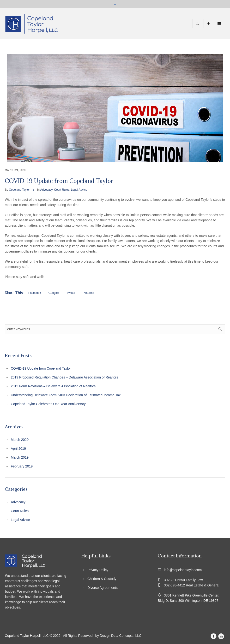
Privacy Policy (98, 570)
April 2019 (18, 449)
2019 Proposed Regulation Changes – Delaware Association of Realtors (64, 377)
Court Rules (62, 190)
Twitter (71, 293)
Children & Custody (102, 579)
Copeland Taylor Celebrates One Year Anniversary (48, 404)
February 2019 (22, 466)
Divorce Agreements (103, 588)
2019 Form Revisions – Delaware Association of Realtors (53, 386)
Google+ (54, 293)
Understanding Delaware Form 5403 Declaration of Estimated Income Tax (66, 395)
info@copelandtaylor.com (181, 570)
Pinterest (88, 293)
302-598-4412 (191, 585)
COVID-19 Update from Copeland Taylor (41, 368)
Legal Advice (79, 190)
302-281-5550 (182, 580)
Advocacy (46, 190)
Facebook (35, 293)
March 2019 (20, 457)
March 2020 (20, 440)
